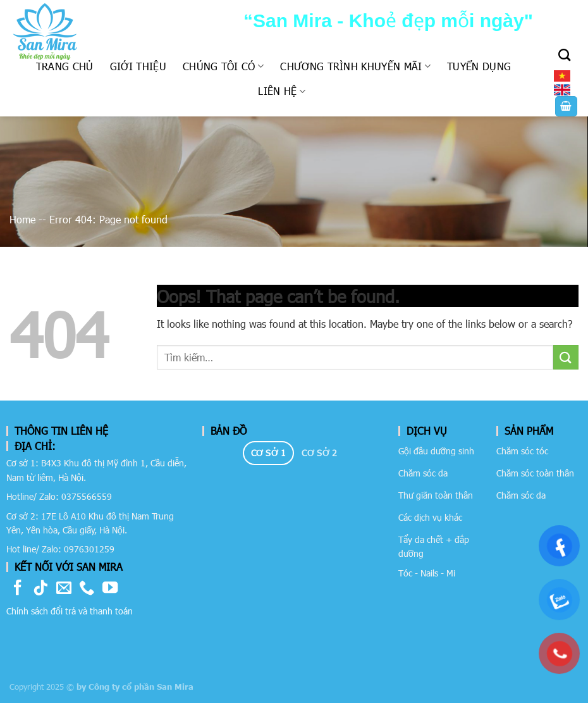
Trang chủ (65, 66)
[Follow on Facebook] (18, 589)
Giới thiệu (138, 66)
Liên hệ (282, 91)
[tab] (268, 453)
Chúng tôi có (223, 66)
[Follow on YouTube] (110, 589)
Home (22, 219)
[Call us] (87, 589)
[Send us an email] (64, 589)
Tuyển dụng (479, 66)
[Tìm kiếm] (564, 55)
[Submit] (566, 357)
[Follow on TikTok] (40, 589)
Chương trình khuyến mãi (355, 66)
